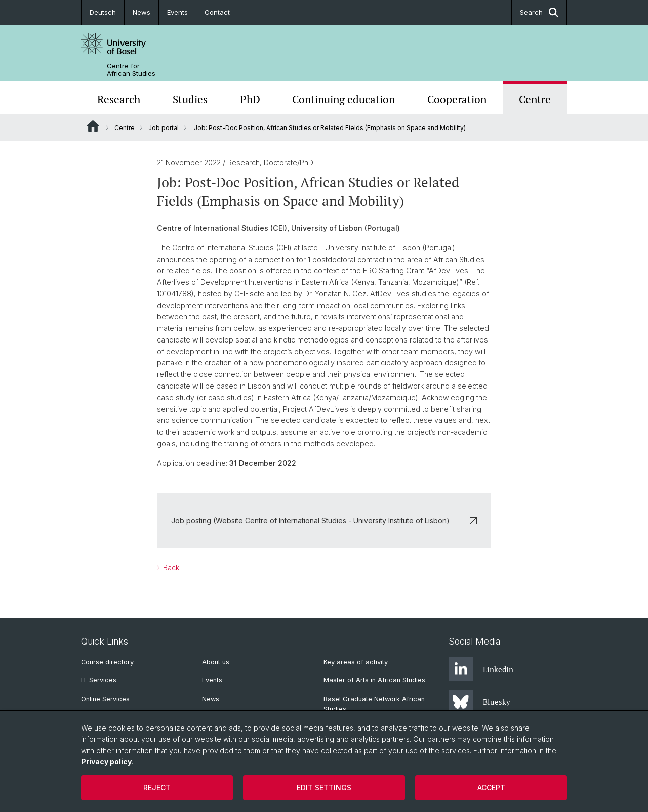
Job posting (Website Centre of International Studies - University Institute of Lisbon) (324, 520)
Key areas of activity (356, 662)
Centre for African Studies (131, 70)
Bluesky (479, 702)
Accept (491, 787)
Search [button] (539, 12)
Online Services (105, 699)
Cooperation (457, 99)
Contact (217, 12)
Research (119, 99)
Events (177, 12)
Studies (190, 99)
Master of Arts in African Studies (374, 680)
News (141, 12)
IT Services (99, 680)
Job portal (164, 128)
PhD (250, 99)
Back (170, 567)
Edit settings (324, 787)
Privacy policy (106, 762)
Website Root (93, 126)
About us (216, 662)
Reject (157, 787)
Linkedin (481, 669)
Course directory (107, 662)
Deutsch (103, 12)
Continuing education (343, 99)
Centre (535, 99)
